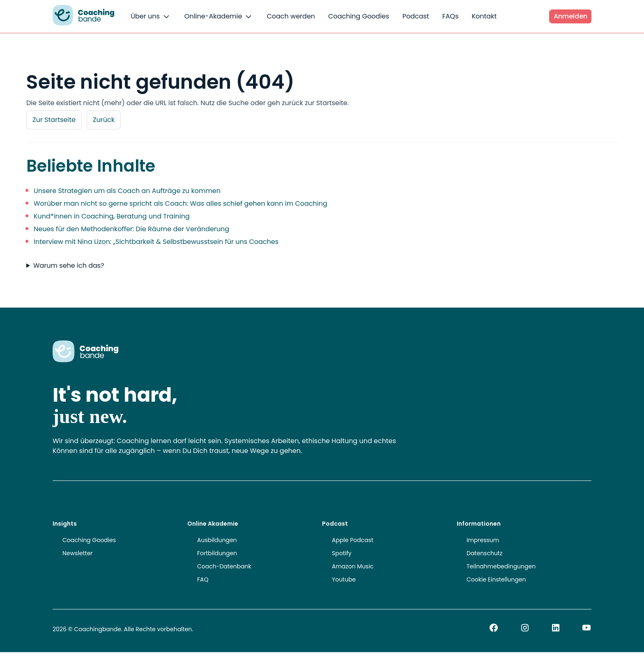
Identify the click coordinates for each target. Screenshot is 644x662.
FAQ (203, 579)
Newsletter (78, 553)
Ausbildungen (217, 540)
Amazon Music (353, 566)
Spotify (342, 553)
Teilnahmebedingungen (501, 566)
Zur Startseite (54, 120)
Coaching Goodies (359, 16)
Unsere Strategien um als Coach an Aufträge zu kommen (127, 191)
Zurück (104, 120)
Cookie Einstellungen (496, 579)
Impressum (483, 540)
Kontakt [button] (484, 16)
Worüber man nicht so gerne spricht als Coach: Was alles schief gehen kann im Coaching (181, 203)
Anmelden (570, 16)
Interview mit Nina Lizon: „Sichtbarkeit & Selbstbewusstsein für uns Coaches (156, 242)
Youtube (344, 579)
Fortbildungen (217, 553)
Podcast (416, 16)
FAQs (451, 16)
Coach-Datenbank (224, 566)
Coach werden (291, 16)
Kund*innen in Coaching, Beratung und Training (112, 216)
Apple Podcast (353, 540)
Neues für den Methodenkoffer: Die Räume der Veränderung (131, 229)
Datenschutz (484, 553)
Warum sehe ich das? (69, 265)
